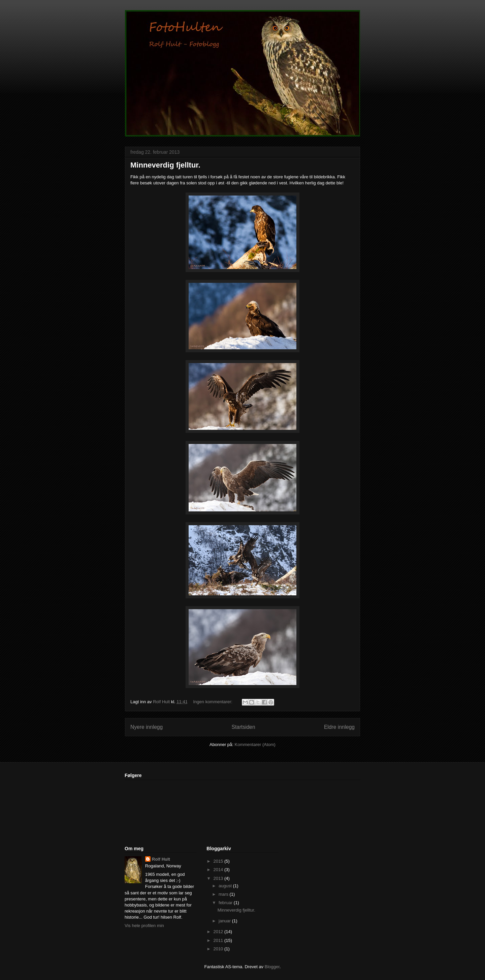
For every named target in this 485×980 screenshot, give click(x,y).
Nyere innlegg (147, 727)
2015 (219, 861)
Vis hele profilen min (144, 926)
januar (225, 921)
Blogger (272, 967)
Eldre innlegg (339, 727)
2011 (219, 940)
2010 (219, 949)
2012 (219, 932)
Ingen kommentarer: (214, 702)
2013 (219, 878)
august (226, 886)
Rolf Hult (161, 859)
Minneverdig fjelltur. (165, 165)
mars (224, 894)
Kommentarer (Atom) (255, 745)
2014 (219, 870)
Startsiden (243, 727)
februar (226, 903)
